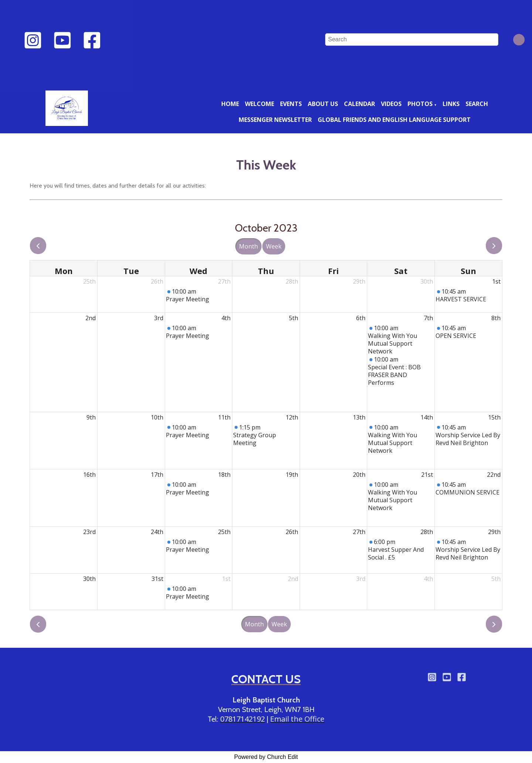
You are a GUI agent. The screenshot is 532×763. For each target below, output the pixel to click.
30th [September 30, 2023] (427, 281)
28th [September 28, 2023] (292, 281)
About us (323, 104)
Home (230, 104)
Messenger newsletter (275, 120)
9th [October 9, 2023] (91, 417)
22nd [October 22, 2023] (494, 475)
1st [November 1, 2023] (226, 579)
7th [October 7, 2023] (428, 318)
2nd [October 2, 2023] (91, 318)
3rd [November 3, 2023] (361, 579)
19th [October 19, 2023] (292, 475)
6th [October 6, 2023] (361, 318)
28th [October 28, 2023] (427, 532)
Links (451, 104)
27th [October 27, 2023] (359, 532)
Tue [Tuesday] (131, 271)
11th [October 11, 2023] (224, 417)
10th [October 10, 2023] (157, 417)
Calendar (359, 104)
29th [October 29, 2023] (494, 532)
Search (477, 104)
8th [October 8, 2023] (496, 318)
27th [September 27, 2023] (224, 281)
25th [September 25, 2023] (89, 281)
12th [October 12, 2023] (292, 417)
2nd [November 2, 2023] (293, 579)
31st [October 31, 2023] (157, 579)
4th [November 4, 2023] (428, 579)
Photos (420, 104)
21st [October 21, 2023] (427, 475)
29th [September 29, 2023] (359, 281)
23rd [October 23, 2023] (89, 532)
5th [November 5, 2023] (496, 579)
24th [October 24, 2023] (157, 532)
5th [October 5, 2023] (294, 318)
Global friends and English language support (394, 120)
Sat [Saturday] (401, 271)
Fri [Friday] (333, 271)
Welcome (260, 104)
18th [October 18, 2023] (224, 475)
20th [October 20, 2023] (359, 475)
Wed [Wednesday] (198, 271)
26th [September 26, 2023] (157, 281)
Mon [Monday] (64, 271)
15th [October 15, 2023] (494, 417)
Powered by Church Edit (266, 757)
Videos (391, 104)
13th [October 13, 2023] (359, 417)
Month (248, 246)
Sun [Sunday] (468, 271)
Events (291, 104)
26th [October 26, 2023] (292, 532)
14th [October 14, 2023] (427, 417)
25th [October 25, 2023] (224, 532)
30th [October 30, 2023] (89, 579)
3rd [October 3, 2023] (159, 318)
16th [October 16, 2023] (89, 475)
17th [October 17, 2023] (157, 475)
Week (274, 246)
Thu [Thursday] (266, 271)
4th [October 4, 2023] (226, 318)
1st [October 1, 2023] (496, 281)
